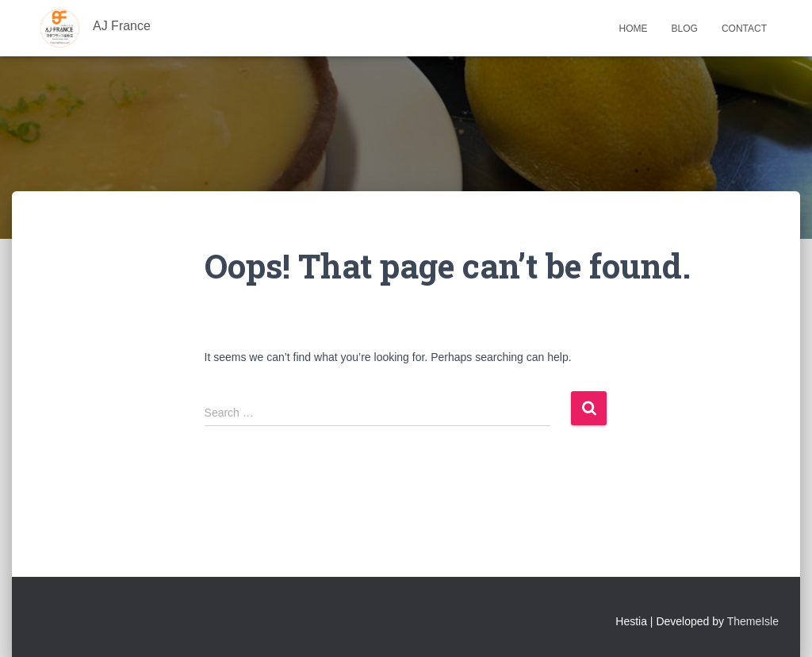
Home (634, 29)
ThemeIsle (753, 621)
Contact (744, 29)
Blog (685, 29)
